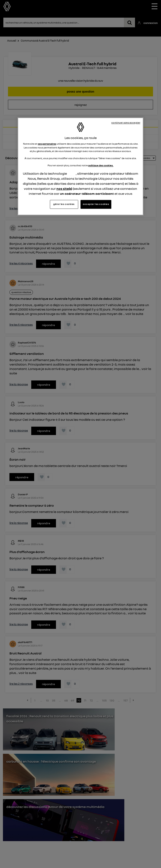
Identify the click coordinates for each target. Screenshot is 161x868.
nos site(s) (64, 189)
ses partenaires (47, 144)
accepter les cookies (96, 204)
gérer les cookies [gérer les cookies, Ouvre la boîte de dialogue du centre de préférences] (64, 204)
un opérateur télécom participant (87, 194)
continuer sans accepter (126, 123)
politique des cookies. (101, 165)
